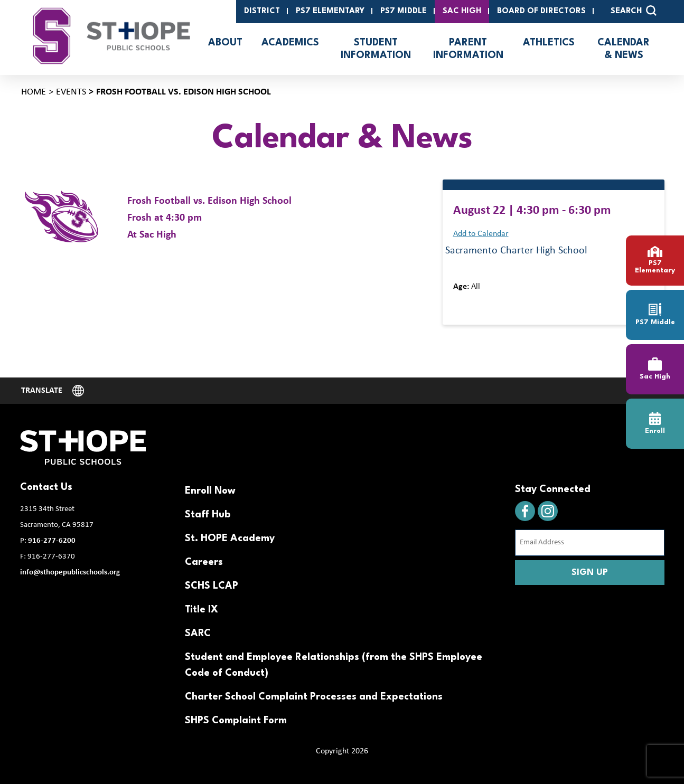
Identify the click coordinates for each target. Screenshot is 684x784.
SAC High (462, 11)
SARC (198, 634)
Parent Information (468, 49)
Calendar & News (624, 49)
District (262, 11)
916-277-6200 (52, 541)
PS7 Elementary (330, 11)
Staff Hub (208, 515)
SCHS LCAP (212, 586)
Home (34, 92)
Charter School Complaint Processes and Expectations (314, 697)
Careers (204, 562)
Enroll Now (210, 491)
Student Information (376, 49)
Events (71, 92)
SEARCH (634, 11)
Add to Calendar (481, 234)
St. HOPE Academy (230, 539)
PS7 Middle (404, 11)
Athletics (549, 43)
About (225, 43)
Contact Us (46, 487)
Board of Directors (541, 11)
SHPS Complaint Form (236, 721)
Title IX (202, 610)
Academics (290, 43)
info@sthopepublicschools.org (70, 573)
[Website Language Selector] (53, 391)
